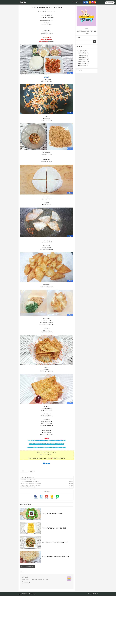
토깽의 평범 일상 (83, 52)
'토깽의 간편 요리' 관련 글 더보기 (27, 614)
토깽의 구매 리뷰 (84, 54)
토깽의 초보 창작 (83, 66)
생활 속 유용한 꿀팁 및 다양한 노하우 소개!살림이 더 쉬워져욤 (35, 627)
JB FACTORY (95, 642)
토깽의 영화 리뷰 (83, 56)
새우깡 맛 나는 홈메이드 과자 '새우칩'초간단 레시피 (47, 8)
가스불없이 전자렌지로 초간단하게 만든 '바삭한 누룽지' (30, 533)
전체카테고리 (79, 2)
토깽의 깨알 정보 (84, 64)
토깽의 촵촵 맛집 (84, 60)
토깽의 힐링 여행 (84, 58)
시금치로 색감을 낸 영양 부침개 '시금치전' (28, 528)
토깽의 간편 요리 (43, 11)
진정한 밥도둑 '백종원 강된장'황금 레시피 (28, 535)
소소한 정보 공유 (83, 50)
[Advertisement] (47, 438)
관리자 (74, 2)
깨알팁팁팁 (23, 2)
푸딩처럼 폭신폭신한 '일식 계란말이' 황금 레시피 (29, 530)
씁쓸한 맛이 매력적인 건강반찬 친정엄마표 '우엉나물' (30, 531)
